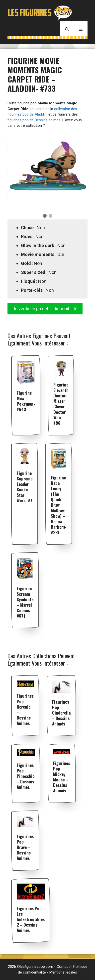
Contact (63, 967)
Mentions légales (63, 972)
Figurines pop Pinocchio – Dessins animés (26, 776)
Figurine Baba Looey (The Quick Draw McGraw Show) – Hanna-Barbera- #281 (59, 505)
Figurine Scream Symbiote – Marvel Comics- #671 (25, 602)
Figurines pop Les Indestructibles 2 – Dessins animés (31, 919)
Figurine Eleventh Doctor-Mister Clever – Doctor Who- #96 (61, 404)
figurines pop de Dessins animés (34, 120)
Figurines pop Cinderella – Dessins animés (61, 713)
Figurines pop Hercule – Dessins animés (25, 709)
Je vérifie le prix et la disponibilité (45, 309)
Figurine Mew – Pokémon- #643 (26, 401)
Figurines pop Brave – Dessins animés (25, 847)
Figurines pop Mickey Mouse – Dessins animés (62, 777)
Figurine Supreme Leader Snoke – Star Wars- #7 (25, 487)
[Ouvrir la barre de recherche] (67, 29)
